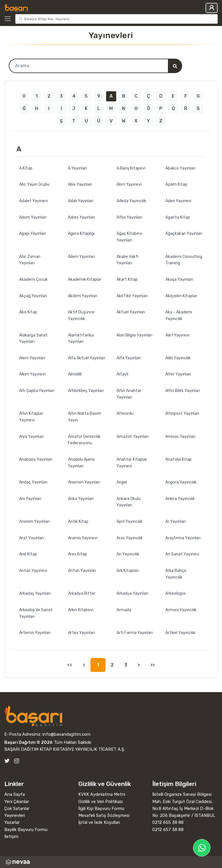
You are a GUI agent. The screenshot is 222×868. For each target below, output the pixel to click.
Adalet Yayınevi (34, 201)
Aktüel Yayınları (131, 312)
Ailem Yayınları (81, 257)
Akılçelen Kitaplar (181, 296)
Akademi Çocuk (33, 279)
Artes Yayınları (81, 633)
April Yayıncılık (129, 522)
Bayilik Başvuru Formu (26, 830)
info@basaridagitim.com (66, 734)
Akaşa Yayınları (179, 279)
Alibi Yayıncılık (178, 358)
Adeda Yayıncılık (131, 201)
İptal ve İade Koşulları (99, 822)
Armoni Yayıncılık (181, 610)
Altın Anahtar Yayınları (129, 394)
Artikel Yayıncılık (180, 633)
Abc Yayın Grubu (34, 184)
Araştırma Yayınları (183, 538)
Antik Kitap (78, 522)
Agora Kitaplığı (81, 234)
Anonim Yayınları (34, 522)
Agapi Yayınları (33, 234)
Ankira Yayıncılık (180, 499)
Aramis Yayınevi (83, 538)
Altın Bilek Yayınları (183, 391)
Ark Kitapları (128, 571)
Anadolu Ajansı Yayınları (81, 463)
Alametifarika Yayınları (81, 339)
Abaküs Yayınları (180, 168)
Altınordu (125, 413)
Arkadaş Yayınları (35, 593)
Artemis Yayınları (35, 633)
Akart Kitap (127, 279)
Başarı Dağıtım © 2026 (28, 742)
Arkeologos (176, 593)
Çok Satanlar (17, 808)
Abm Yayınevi (129, 184)
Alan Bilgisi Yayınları (134, 335)
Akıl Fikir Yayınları (132, 296)
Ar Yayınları (176, 522)
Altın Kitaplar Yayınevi (31, 417)
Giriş (212, 8)
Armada (124, 610)
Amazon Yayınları (133, 437)
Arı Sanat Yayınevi (182, 554)
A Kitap (26, 168)
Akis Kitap (28, 312)
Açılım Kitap (176, 184)
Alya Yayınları (31, 437)
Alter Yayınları (178, 374)
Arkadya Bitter (82, 593)
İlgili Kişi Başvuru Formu (101, 808)
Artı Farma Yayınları (135, 633)
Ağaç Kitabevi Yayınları (129, 237)
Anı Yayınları (30, 499)
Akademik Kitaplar (85, 279)
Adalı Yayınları (81, 201)
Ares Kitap (77, 554)
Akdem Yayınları (83, 296)
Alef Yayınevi (177, 335)
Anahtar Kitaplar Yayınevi (132, 463)
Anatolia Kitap (178, 459)
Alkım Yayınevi (32, 374)
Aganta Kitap (178, 217)
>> (153, 665)
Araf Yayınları (32, 538)
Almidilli (75, 374)
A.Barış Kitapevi (131, 168)
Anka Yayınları (81, 499)
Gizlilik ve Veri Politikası (101, 802)
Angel (122, 482)
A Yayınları (77, 168)
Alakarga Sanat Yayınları (33, 339)
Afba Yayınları (129, 217)
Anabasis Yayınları (36, 459)
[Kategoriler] (9, 19)
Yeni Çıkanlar (17, 802)
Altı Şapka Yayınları (37, 391)
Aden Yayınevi (178, 201)
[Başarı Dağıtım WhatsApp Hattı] (202, 848)
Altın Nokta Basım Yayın (85, 417)
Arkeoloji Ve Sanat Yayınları (36, 613)
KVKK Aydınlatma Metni (102, 794)
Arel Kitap (28, 554)
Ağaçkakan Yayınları (184, 234)
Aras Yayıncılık (130, 538)
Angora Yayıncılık (181, 482)
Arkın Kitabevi (81, 610)
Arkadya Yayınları (132, 593)
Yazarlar (12, 822)
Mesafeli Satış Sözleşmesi (104, 815)
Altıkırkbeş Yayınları (86, 391)
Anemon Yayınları (84, 482)
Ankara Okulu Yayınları (128, 502)
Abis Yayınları (80, 184)
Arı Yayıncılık (128, 554)
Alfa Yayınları (129, 358)
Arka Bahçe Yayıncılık (176, 574)
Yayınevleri (15, 815)
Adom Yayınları (33, 217)
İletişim (11, 837)
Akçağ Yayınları (33, 296)
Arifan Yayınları (82, 571)
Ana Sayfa (15, 794)
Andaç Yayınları (33, 482)
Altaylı (122, 374)
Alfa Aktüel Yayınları (87, 358)
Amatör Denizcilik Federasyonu (84, 440)
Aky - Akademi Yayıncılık (179, 315)
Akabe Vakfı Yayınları (127, 260)
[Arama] (175, 66)
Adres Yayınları (82, 217)
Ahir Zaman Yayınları (30, 260)
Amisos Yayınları (180, 437)
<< (70, 665)
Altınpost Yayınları (182, 413)
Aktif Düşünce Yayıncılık (81, 315)
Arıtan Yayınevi (33, 571)
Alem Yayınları (32, 358)
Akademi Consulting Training (184, 260)
